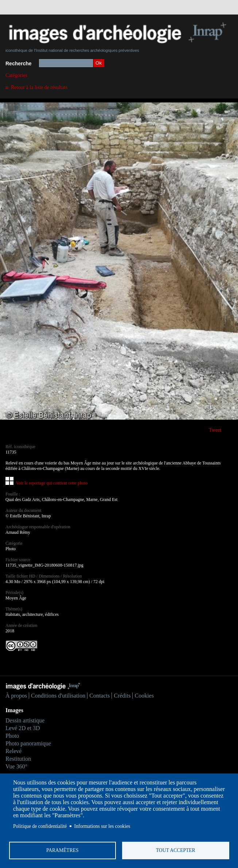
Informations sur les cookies (102, 826)
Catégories (16, 75)
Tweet (215, 430)
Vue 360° (16, 766)
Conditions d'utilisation (58, 696)
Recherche (19, 63)
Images (14, 710)
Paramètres (63, 850)
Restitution (18, 759)
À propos (16, 696)
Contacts (100, 696)
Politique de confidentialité (40, 826)
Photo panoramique (28, 743)
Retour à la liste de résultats (39, 87)
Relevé (13, 751)
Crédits (122, 696)
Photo (12, 736)
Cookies (144, 696)
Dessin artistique (25, 720)
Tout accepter (176, 850)
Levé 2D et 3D (23, 728)
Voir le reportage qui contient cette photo (52, 483)
